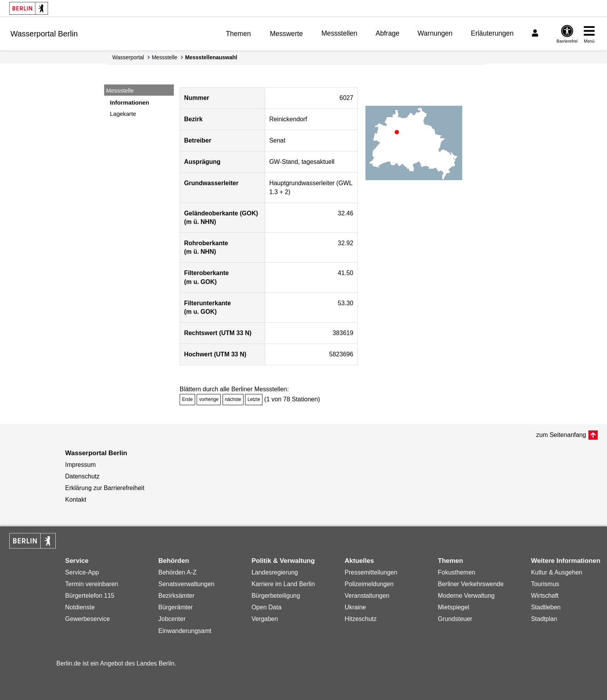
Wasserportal (128, 57)
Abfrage (388, 33)
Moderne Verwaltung (466, 596)
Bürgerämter (176, 607)
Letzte (254, 399)
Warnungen (435, 33)
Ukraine (355, 607)
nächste (233, 399)
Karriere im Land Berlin (283, 584)
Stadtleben (546, 607)
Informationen (129, 102)
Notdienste (80, 607)
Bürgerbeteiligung (276, 596)
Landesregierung (275, 572)
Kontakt (75, 500)
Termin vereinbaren (92, 584)
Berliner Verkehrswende (471, 584)
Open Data (267, 607)
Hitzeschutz (361, 619)
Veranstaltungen (367, 596)
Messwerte (286, 34)
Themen (239, 34)
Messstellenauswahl (211, 57)
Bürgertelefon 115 (90, 596)
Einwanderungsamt (185, 631)
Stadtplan (544, 619)
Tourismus (545, 584)
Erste (187, 399)
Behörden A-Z (177, 572)
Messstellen (339, 33)
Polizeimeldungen (369, 584)
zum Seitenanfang (561, 435)
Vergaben (265, 619)
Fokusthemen (457, 572)
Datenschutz (82, 476)
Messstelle (165, 57)
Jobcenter (172, 619)
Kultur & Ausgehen (557, 572)
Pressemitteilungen (371, 572)
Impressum (80, 465)
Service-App (82, 572)
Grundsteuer (455, 619)
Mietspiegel (454, 607)
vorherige (209, 399)
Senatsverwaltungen (186, 584)
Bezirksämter (176, 596)
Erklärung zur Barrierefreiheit (105, 488)
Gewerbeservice (87, 619)
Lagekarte (123, 114)
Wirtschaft (545, 596)
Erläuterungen (492, 33)
